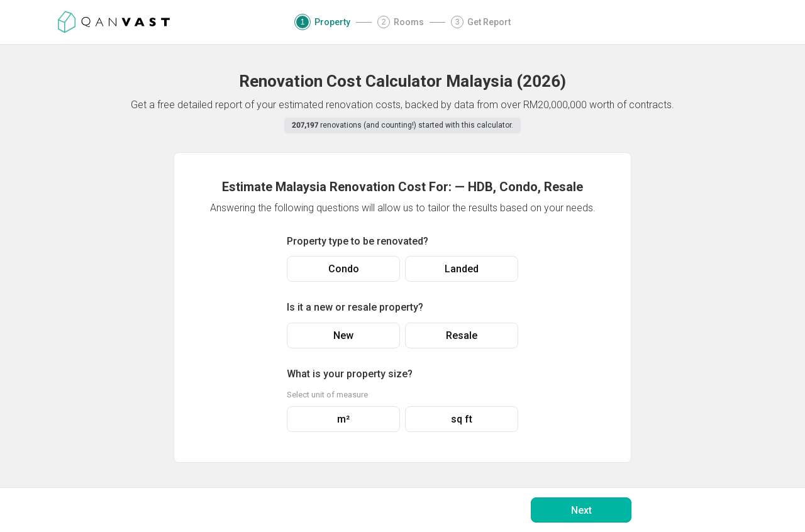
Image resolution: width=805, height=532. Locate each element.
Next (581, 510)
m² (343, 419)
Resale (462, 335)
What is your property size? (350, 374)
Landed (462, 269)
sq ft (462, 419)
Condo (344, 269)
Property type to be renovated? (358, 241)
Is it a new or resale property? (355, 307)
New (343, 335)
